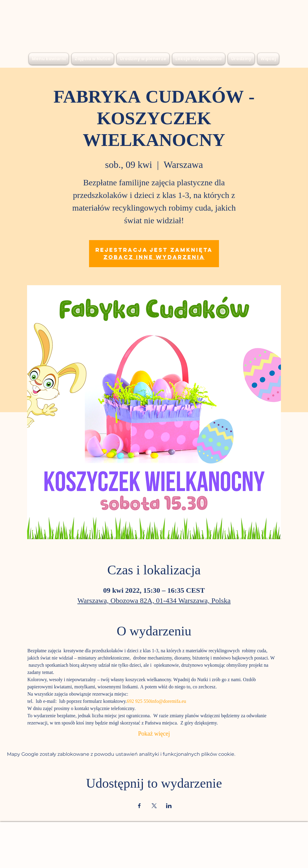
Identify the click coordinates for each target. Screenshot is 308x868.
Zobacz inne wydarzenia (154, 257)
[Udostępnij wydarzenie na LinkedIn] (169, 806)
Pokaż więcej (154, 734)
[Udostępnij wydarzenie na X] (154, 806)
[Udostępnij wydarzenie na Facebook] (139, 806)
